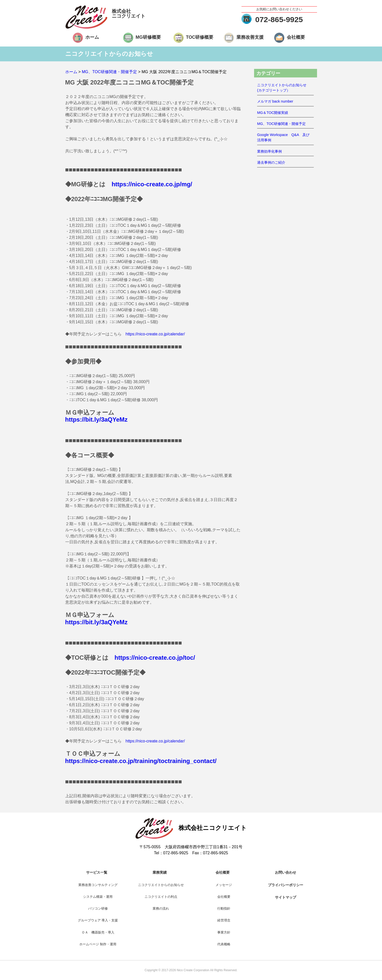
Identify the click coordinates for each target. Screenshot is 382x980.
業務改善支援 (250, 37)
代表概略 (224, 944)
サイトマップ (286, 897)
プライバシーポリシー (286, 885)
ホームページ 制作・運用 (98, 944)
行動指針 (224, 908)
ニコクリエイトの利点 (161, 897)
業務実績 (160, 872)
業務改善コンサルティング (98, 885)
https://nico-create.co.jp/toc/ (155, 658)
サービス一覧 (97, 872)
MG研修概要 (148, 37)
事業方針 (224, 932)
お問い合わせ (286, 872)
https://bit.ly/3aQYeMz (96, 419)
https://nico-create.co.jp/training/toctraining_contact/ (141, 761)
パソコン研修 (98, 908)
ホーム (92, 37)
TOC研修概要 (200, 37)
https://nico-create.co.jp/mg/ (152, 184)
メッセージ (224, 885)
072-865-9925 (279, 19)
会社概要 (296, 37)
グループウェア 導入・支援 (98, 920)
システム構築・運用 (98, 897)
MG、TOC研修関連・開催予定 (281, 124)
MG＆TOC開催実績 (273, 113)
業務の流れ (161, 908)
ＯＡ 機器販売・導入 (98, 932)
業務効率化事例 (269, 151)
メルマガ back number (275, 101)
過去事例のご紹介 (271, 162)
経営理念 (224, 920)
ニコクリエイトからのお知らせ (161, 885)
